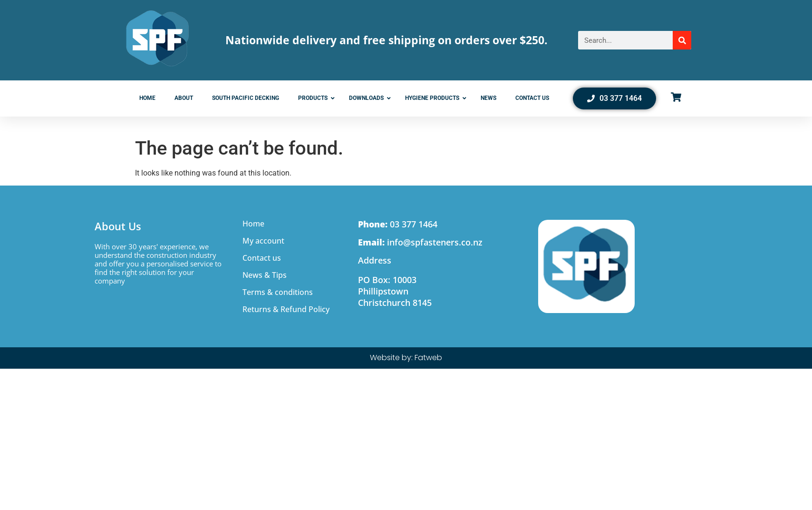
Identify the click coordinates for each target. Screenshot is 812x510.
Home (253, 224)
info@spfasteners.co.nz (420, 242)
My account (263, 241)
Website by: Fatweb (406, 358)
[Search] (682, 40)
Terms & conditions (278, 292)
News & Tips (265, 275)
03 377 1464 (398, 224)
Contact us (262, 258)
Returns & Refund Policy (286, 309)
